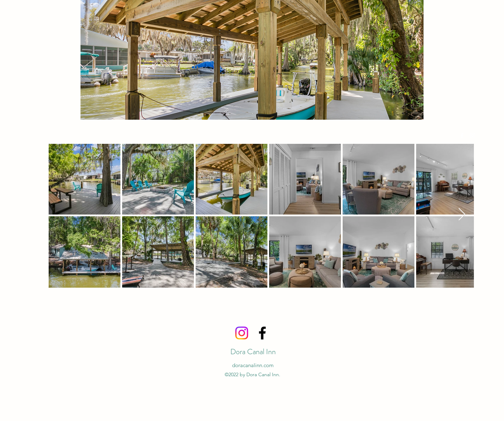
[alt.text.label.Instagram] (472, 135)
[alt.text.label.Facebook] (462, 135)
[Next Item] (462, 215)
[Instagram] (242, 333)
